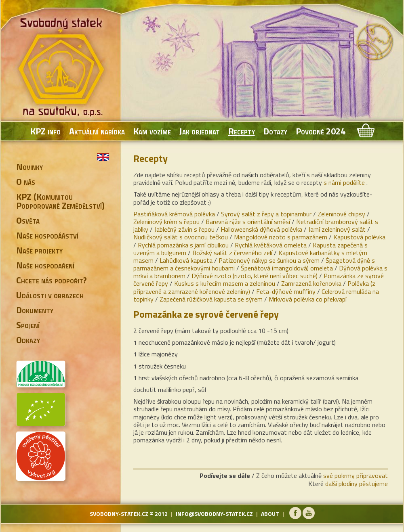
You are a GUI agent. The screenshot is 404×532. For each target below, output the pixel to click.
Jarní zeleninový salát (337, 229)
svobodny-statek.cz (119, 514)
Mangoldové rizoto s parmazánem (281, 237)
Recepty (242, 131)
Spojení (28, 325)
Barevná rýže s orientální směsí (248, 222)
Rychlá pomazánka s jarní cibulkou (183, 245)
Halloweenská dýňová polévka (261, 229)
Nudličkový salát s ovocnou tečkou (181, 237)
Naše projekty (39, 250)
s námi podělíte (344, 182)
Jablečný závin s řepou (184, 229)
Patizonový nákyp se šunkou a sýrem (269, 260)
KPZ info (45, 131)
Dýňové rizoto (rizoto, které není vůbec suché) (255, 276)
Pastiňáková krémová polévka (174, 214)
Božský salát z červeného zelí (232, 253)
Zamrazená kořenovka (311, 283)
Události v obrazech (50, 295)
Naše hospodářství (47, 235)
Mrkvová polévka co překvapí (308, 299)
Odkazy (28, 340)
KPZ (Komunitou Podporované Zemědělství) (60, 201)
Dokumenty (35, 310)
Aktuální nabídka (97, 131)
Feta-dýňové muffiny (286, 291)
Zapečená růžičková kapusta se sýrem (211, 299)
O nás (26, 182)
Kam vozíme (152, 131)
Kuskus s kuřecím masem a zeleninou (225, 283)
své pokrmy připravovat (356, 475)
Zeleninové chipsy (341, 214)
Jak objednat (200, 131)
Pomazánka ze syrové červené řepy (206, 314)
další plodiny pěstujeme (357, 484)
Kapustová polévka (359, 237)
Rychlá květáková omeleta (271, 245)
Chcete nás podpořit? (52, 280)
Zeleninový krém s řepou (166, 222)
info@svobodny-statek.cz (214, 514)
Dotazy (275, 131)
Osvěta (28, 220)
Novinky (29, 167)
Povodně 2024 (321, 131)
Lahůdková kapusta (186, 260)
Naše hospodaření (45, 265)
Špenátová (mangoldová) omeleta (287, 268)
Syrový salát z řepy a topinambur (266, 214)
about (270, 514)
